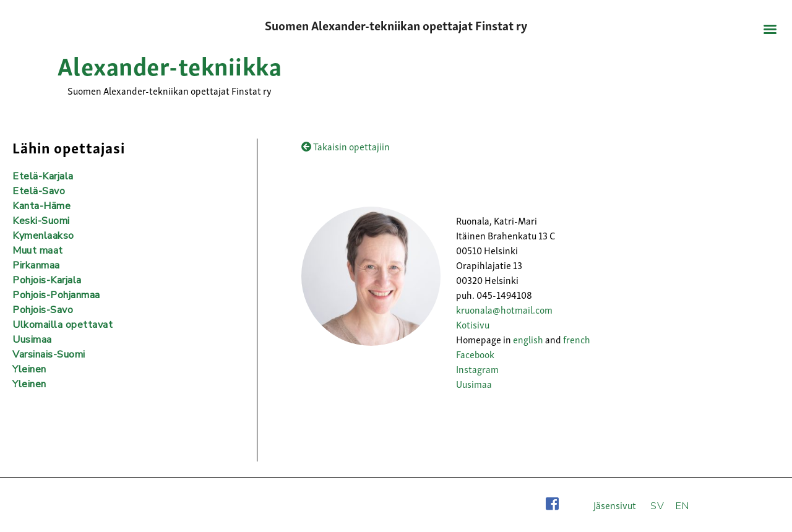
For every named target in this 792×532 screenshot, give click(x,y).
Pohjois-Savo (43, 310)
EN (682, 506)
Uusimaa (474, 384)
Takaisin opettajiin (346, 146)
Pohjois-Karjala (47, 280)
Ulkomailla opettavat (62, 325)
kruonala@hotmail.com (504, 309)
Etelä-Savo (39, 191)
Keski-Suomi (41, 221)
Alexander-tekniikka (170, 64)
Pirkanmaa (36, 265)
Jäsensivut (615, 505)
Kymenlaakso (43, 236)
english (528, 339)
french (577, 339)
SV (657, 506)
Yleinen (29, 369)
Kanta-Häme (41, 206)
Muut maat (38, 251)
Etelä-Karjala (43, 176)
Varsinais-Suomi (49, 354)
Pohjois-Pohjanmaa (56, 295)
